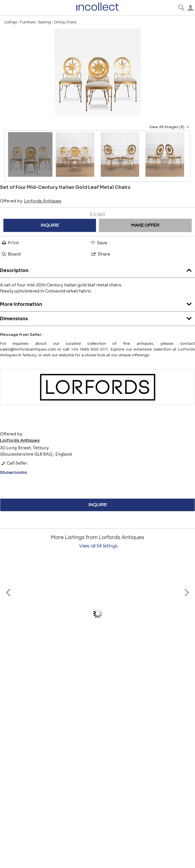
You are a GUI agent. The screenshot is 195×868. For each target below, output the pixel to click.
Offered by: (31, 201)
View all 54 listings (98, 546)
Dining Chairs (65, 22)
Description (97, 269)
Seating (45, 22)
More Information (97, 303)
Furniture (28, 22)
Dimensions (97, 317)
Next (186, 614)
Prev (9, 614)
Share (101, 254)
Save (99, 243)
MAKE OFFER (145, 225)
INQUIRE (50, 225)
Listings (11, 22)
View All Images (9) (170, 127)
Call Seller (14, 463)
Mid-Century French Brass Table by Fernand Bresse (69, 663)
